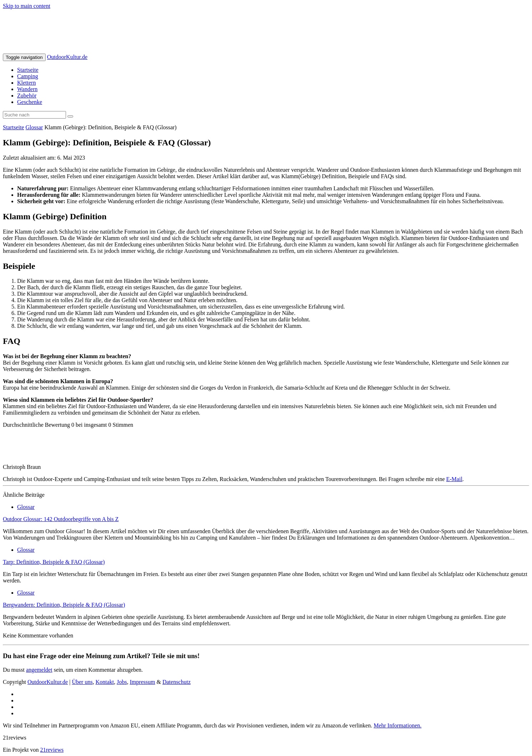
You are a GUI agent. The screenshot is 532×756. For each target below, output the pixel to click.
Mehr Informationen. (397, 725)
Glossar (34, 127)
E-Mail (454, 479)
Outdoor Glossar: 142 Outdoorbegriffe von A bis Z (61, 519)
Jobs (122, 682)
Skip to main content (27, 6)
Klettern (26, 83)
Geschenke (30, 102)
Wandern (27, 89)
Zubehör (27, 96)
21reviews (52, 750)
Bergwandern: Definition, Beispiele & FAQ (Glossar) (64, 605)
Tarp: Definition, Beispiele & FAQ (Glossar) (54, 562)
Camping (28, 76)
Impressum (143, 682)
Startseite (28, 70)
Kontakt (105, 682)
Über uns (82, 682)
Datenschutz (176, 682)
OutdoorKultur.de (67, 57)
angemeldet (39, 670)
